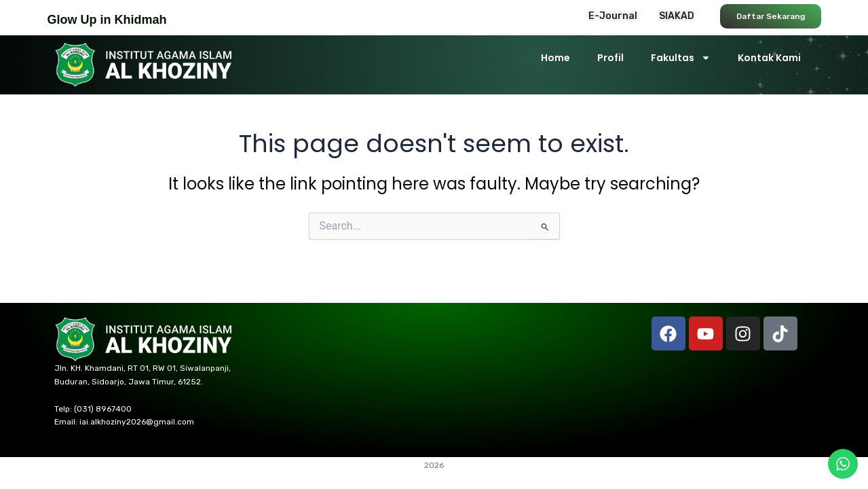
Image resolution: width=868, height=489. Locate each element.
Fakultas (681, 58)
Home (555, 58)
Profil (610, 58)
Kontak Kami (769, 58)
